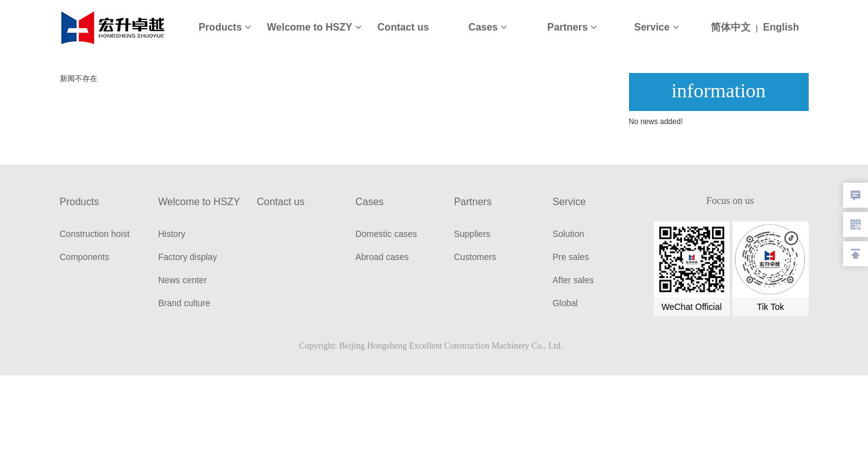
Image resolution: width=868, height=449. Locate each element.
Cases (488, 27)
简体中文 (731, 27)
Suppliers (472, 234)
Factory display (187, 257)
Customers (475, 257)
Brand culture (184, 303)
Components (85, 257)
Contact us (403, 27)
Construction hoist (95, 234)
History (172, 234)
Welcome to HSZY (314, 27)
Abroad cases (382, 257)
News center (182, 280)
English (781, 27)
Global (565, 303)
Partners (572, 27)
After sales (573, 280)
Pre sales (570, 257)
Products (225, 27)
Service (656, 27)
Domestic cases (386, 234)
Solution (568, 234)
